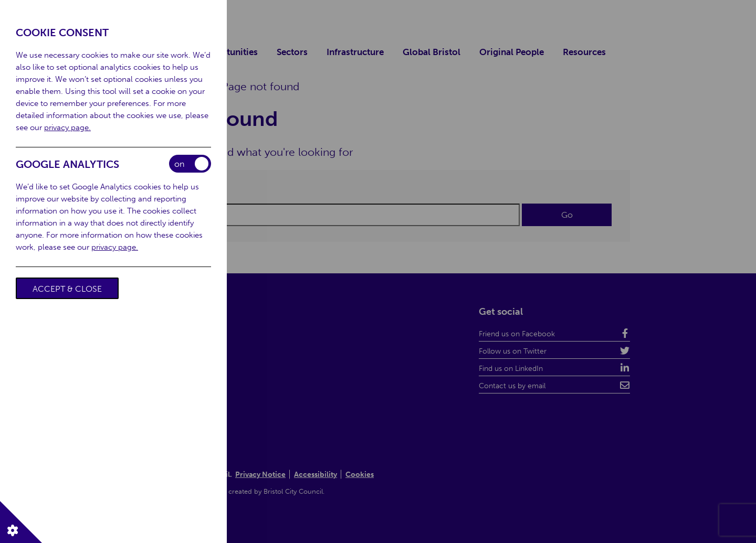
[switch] (190, 164)
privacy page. (67, 127)
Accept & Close (67, 289)
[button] (21, 522)
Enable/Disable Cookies (190, 164)
